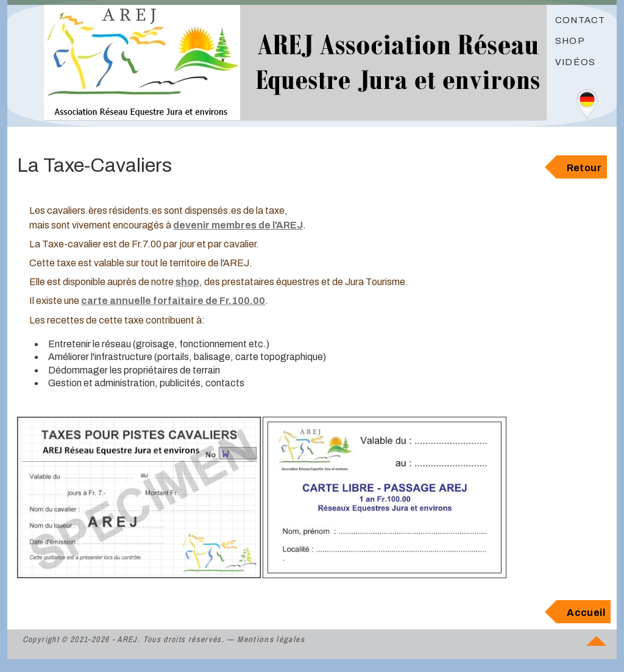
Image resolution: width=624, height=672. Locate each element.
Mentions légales (271, 639)
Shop (570, 41)
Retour (584, 168)
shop (187, 282)
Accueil (586, 613)
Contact (580, 20)
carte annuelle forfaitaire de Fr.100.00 (173, 301)
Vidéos (575, 62)
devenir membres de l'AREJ (238, 225)
